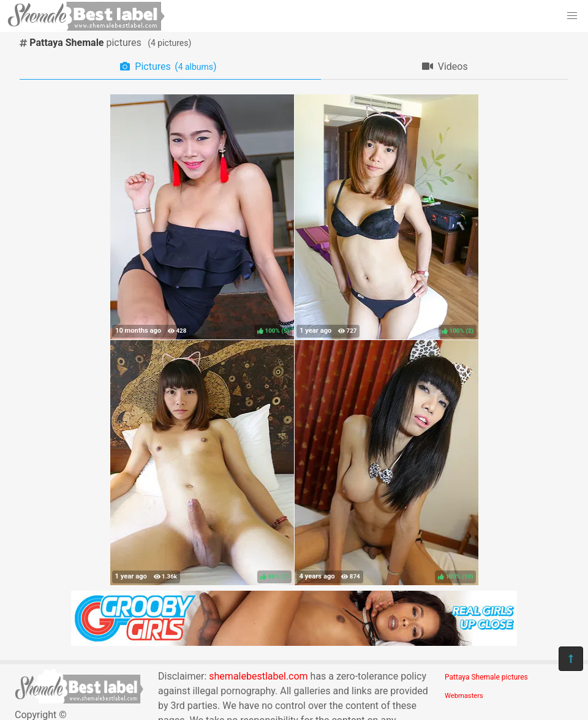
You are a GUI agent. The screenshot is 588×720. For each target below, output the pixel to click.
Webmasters (464, 696)
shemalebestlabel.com (258, 676)
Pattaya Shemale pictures (486, 677)
